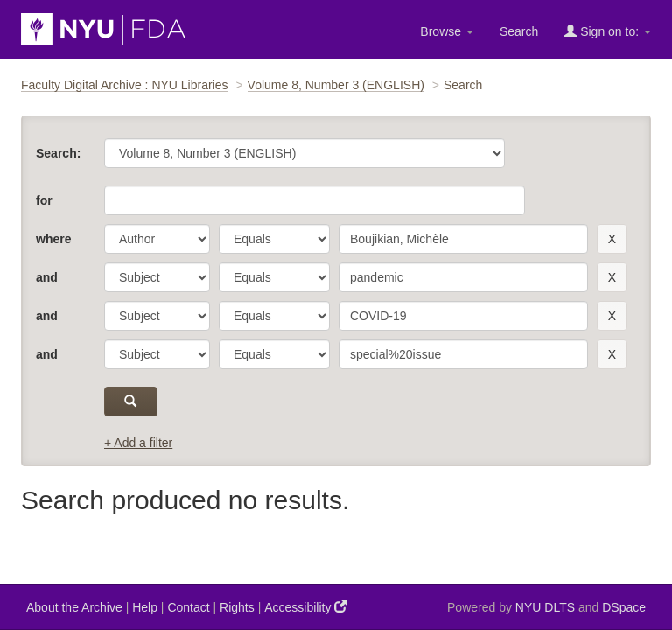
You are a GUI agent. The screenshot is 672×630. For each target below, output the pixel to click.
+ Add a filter (138, 443)
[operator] (274, 239)
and (47, 277)
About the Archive (74, 607)
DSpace (624, 607)
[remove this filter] (612, 239)
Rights (237, 607)
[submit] (131, 402)
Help (145, 607)
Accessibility (305, 607)
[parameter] (157, 239)
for (44, 200)
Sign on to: (608, 31)
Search (519, 31)
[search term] (463, 239)
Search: (58, 153)
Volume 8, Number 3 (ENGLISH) (336, 85)
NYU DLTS (545, 607)
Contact (188, 607)
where (53, 239)
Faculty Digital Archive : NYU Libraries (125, 85)
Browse (447, 31)
